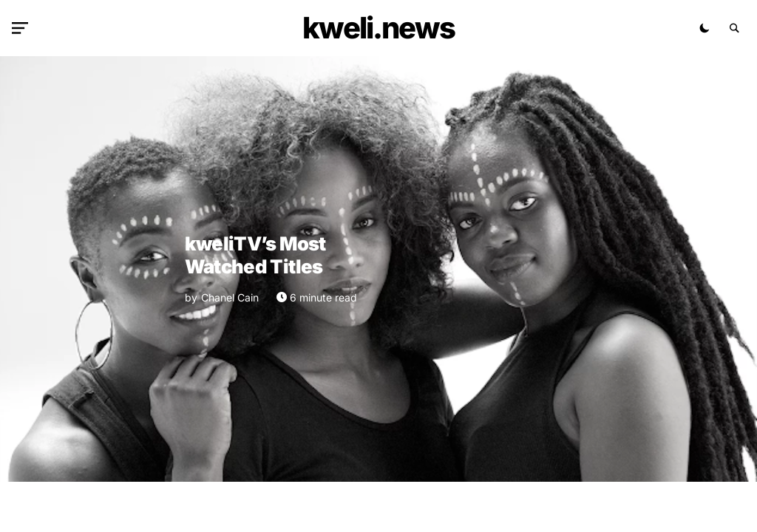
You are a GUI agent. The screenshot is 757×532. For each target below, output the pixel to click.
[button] (23, 28)
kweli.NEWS (378, 28)
